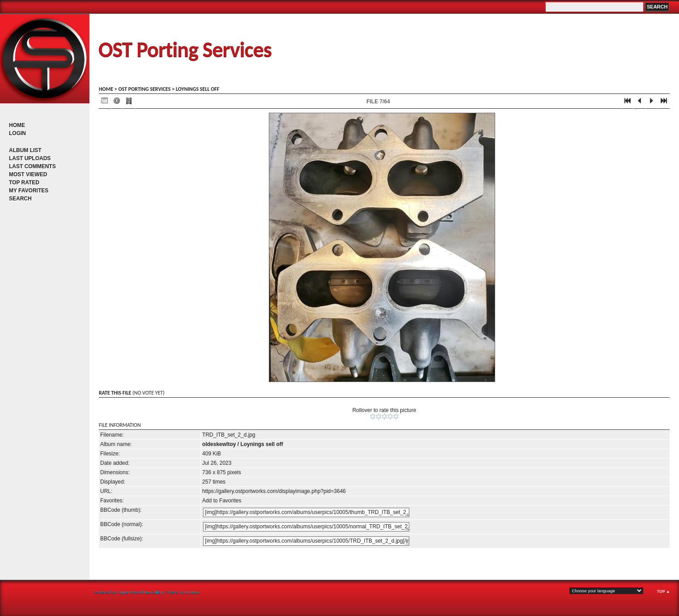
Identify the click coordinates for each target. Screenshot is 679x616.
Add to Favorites (222, 501)
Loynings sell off (197, 89)
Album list (25, 150)
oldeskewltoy (219, 444)
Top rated (24, 183)
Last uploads (30, 158)
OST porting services (144, 89)
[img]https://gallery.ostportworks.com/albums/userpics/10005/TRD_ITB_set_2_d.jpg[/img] (306, 541)
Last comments (32, 166)
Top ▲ (663, 591)
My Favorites (29, 191)
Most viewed (28, 174)
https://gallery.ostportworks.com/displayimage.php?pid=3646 (274, 491)
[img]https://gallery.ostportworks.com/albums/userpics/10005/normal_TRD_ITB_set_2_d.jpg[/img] (306, 527)
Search (20, 199)
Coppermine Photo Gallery (140, 592)
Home (17, 125)
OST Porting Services (185, 49)
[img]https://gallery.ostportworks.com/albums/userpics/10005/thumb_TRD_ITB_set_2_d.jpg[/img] (306, 512)
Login (17, 133)
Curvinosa (189, 592)
